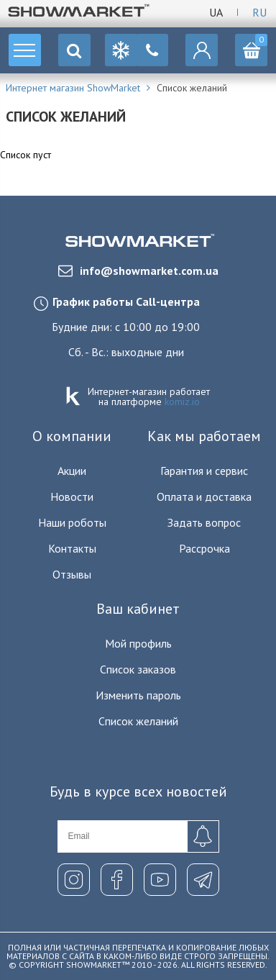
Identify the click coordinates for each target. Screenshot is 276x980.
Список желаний (138, 721)
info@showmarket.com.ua (138, 271)
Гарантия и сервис (204, 471)
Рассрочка (204, 548)
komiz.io (182, 401)
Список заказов (138, 669)
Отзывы (72, 574)
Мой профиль (138, 643)
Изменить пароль (138, 695)
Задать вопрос (204, 522)
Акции (72, 471)
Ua (216, 12)
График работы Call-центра (126, 301)
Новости (72, 496)
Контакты (72, 548)
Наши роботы (72, 522)
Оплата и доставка (204, 496)
